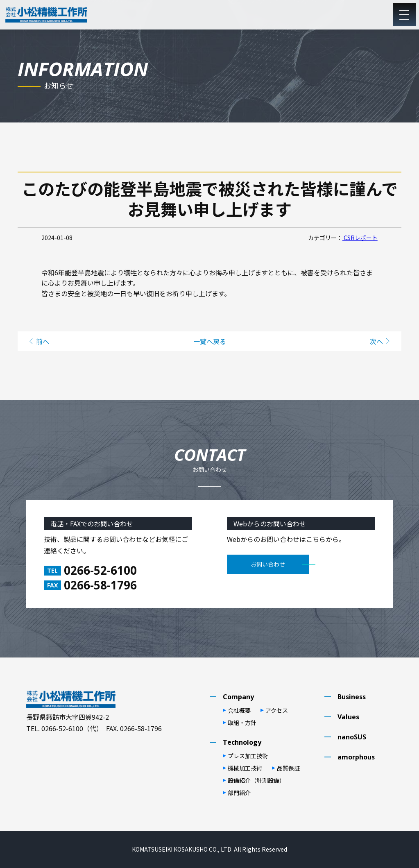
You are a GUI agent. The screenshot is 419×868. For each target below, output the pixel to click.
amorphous (356, 757)
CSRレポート (360, 238)
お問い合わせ (268, 564)
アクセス (277, 710)
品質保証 (288, 768)
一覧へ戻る (210, 341)
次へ (376, 341)
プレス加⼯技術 (248, 756)
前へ (43, 341)
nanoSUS (352, 737)
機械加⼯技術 (245, 768)
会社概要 (239, 710)
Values (348, 717)
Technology (242, 742)
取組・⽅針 (242, 723)
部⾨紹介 (239, 793)
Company (238, 697)
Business (352, 697)
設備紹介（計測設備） (256, 780)
